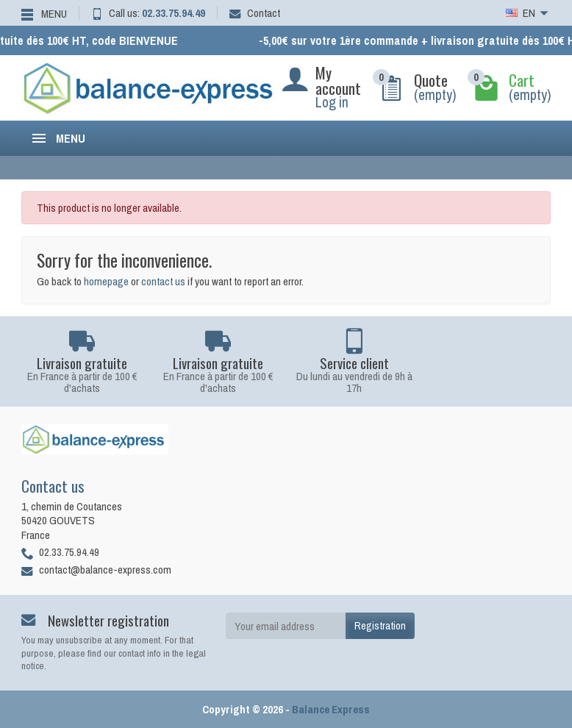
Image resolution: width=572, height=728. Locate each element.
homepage (106, 281)
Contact (255, 13)
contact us (163, 281)
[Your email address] (286, 626)
